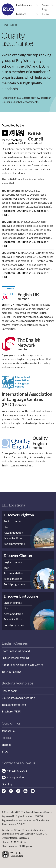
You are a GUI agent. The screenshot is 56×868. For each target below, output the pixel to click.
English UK (8, 304)
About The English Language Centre (22, 663)
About (45, 5)
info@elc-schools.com (19, 836)
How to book (9, 689)
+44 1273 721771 (19, 840)
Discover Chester (18, 555)
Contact (46, 14)
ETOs (5, 749)
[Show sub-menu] (37, 5)
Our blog (7, 782)
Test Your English (12, 670)
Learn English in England (16, 649)
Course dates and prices (15, 696)
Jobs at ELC (8, 729)
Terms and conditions (14, 703)
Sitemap (6, 742)
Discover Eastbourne (21, 595)
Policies (6, 736)
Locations (21, 14)
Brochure (7, 710)
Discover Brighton (19, 514)
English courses (24, 5)
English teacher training (15, 656)
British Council (10, 153)
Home (5, 25)
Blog (44, 9)
